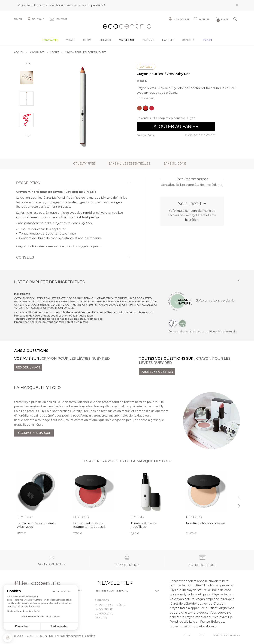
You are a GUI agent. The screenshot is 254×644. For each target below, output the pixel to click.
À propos (102, 600)
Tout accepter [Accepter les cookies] (59, 626)
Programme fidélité (110, 605)
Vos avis (101, 618)
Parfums (148, 40)
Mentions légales (226, 635)
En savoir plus (145, 98)
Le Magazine (104, 614)
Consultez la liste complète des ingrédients (191, 185)
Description (28, 183)
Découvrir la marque (34, 433)
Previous (28, 63)
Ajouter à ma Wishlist (202, 135)
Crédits (90, 636)
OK (157, 591)
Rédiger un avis (28, 368)
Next (28, 135)
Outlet (208, 40)
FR (16, 19)
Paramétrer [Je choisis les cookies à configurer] (22, 626)
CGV (202, 635)
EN (20, 19)
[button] (8, 638)
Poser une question (157, 372)
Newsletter (110, 583)
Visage (71, 40)
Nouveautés (50, 40)
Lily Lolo (146, 67)
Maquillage (127, 40)
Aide (187, 635)
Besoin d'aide (146, 135)
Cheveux (105, 40)
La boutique (104, 609)
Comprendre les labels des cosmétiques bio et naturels (202, 332)
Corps (87, 40)
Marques (168, 40)
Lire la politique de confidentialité (23, 611)
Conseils (188, 40)
